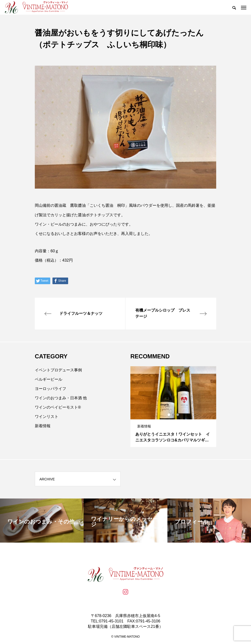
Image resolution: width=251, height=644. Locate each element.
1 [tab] (169, 415)
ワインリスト (47, 417)
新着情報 (43, 426)
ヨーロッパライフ (50, 389)
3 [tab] (178, 415)
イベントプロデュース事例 (58, 370)
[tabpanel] (173, 407)
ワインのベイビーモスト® (58, 407)
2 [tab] (174, 415)
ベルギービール (49, 379)
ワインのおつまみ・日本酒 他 (61, 398)
